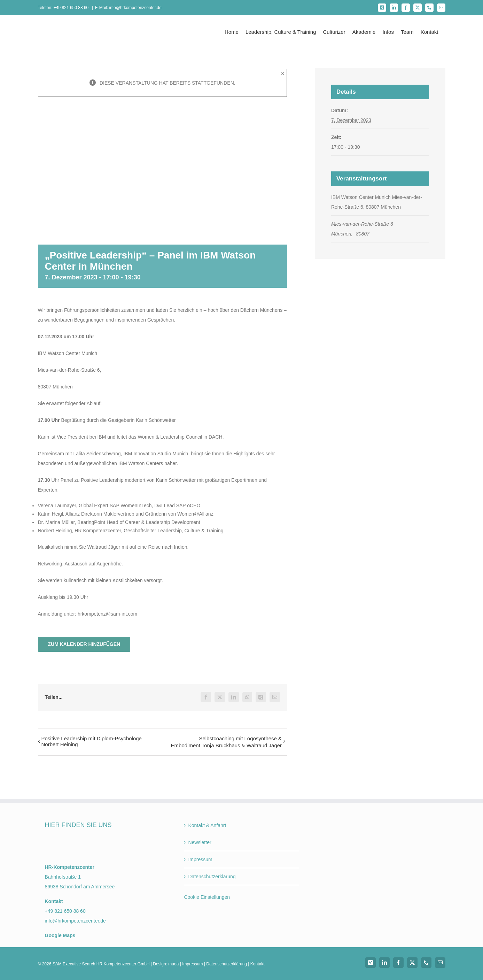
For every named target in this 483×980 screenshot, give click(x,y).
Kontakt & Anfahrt (207, 825)
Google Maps (60, 935)
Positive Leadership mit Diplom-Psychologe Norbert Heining (92, 741)
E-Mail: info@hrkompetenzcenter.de (128, 8)
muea (173, 964)
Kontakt (258, 964)
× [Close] (283, 73)
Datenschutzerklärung (212, 877)
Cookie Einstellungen (207, 897)
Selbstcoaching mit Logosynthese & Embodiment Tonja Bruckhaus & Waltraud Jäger (227, 742)
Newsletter (200, 842)
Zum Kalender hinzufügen (84, 644)
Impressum (200, 859)
